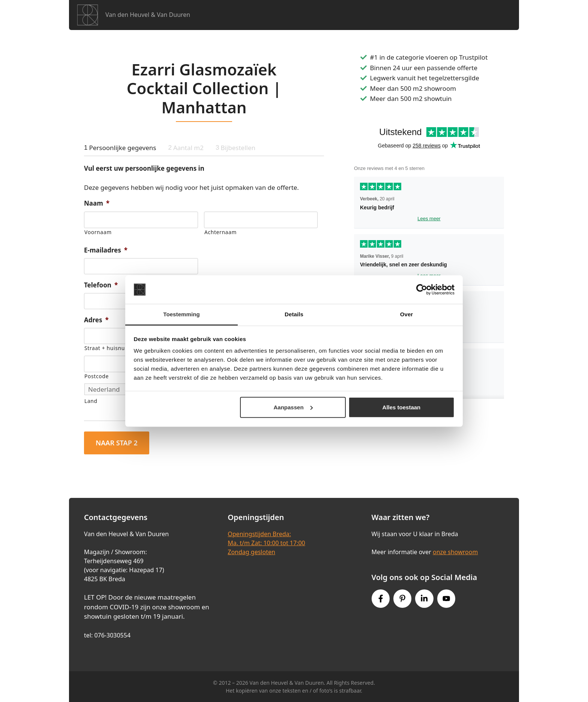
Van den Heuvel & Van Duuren (148, 15)
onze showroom (455, 552)
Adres (96, 320)
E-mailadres (106, 250)
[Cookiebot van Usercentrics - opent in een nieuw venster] (422, 290)
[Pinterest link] (402, 598)
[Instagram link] (424, 598)
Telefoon (101, 285)
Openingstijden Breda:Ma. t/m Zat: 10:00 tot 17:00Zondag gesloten (266, 543)
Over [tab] (407, 314)
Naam (97, 203)
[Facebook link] (381, 598)
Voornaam (98, 232)
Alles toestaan (402, 407)
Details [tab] (294, 314)
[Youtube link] (446, 598)
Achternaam (220, 232)
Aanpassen (293, 407)
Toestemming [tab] (181, 314)
